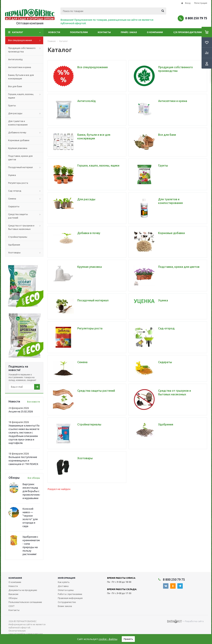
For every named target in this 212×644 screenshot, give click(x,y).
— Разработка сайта (185, 621)
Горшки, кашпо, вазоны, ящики (26, 96)
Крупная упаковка (18, 148)
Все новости (34, 402)
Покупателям (79, 32)
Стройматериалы (18, 237)
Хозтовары (26, 253)
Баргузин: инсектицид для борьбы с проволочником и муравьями (33, 491)
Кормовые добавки (19, 140)
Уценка (12, 175)
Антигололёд (15, 59)
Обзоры (13, 598)
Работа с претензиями (70, 594)
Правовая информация (70, 598)
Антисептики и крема (20, 67)
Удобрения (14, 245)
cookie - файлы (108, 639)
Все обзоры (34, 478)
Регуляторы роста (18, 183)
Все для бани (15, 86)
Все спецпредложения (26, 40)
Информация (67, 578)
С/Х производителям (188, 32)
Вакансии (13, 594)
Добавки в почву (26, 133)
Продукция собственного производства (26, 50)
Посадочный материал (26, 167)
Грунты (12, 105)
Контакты (104, 32)
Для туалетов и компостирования (18, 123)
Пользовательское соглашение (25, 602)
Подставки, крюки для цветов (20, 158)
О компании (155, 32)
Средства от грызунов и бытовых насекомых (26, 227)
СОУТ (12, 606)
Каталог (18, 32)
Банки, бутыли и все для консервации (21, 77)
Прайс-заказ (129, 32)
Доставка (63, 586)
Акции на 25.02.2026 (21, 411)
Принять (128, 639)
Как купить (64, 582)
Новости (54, 32)
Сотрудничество (67, 602)
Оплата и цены (66, 590)
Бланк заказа (65, 606)
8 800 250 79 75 (196, 18)
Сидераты (14, 206)
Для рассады (26, 113)
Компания (15, 578)
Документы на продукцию (23, 590)
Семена (26, 199)
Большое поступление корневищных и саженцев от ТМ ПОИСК (23, 461)
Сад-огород (26, 191)
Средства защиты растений (26, 216)
